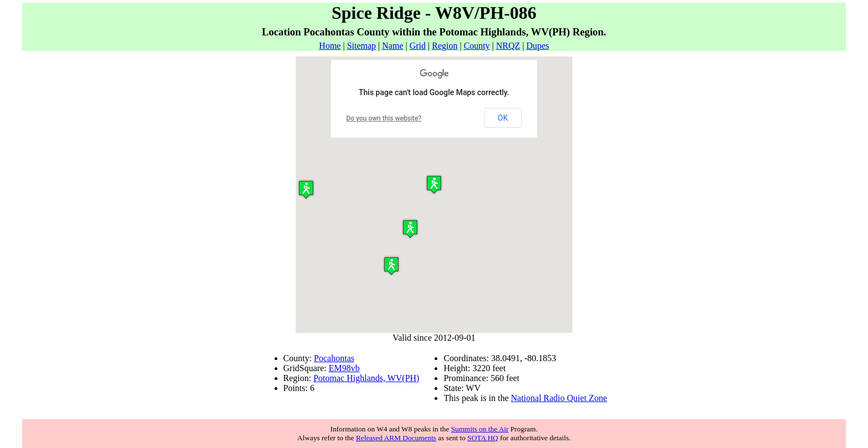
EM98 (340, 368)
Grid (418, 46)
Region (445, 46)
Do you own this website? (384, 118)
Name (392, 46)
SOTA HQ (483, 438)
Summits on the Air (480, 429)
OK (503, 118)
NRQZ (508, 46)
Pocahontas (334, 358)
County (477, 46)
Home (330, 46)
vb (355, 368)
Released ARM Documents (396, 438)
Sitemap (361, 46)
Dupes (538, 46)
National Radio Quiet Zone (559, 398)
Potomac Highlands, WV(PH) (366, 378)
